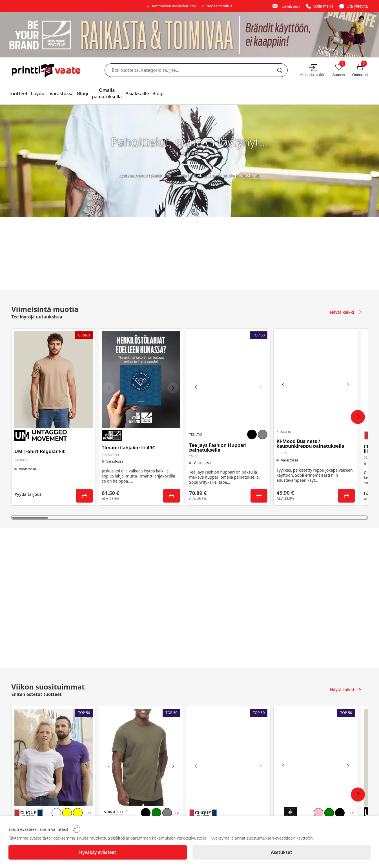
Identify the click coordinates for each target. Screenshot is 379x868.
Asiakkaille (137, 93)
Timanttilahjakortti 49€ (130, 446)
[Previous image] (110, 387)
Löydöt (39, 93)
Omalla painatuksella (107, 93)
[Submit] (83, 495)
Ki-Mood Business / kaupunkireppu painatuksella (312, 440)
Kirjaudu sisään (313, 75)
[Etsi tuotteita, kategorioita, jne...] (280, 70)
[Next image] (172, 387)
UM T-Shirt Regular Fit (41, 449)
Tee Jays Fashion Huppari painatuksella (219, 445)
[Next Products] (358, 417)
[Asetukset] (282, 852)
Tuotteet (18, 93)
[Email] (286, 6)
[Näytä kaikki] (346, 311)
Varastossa (62, 93)
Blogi (83, 93)
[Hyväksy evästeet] (98, 852)
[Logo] (46, 70)
